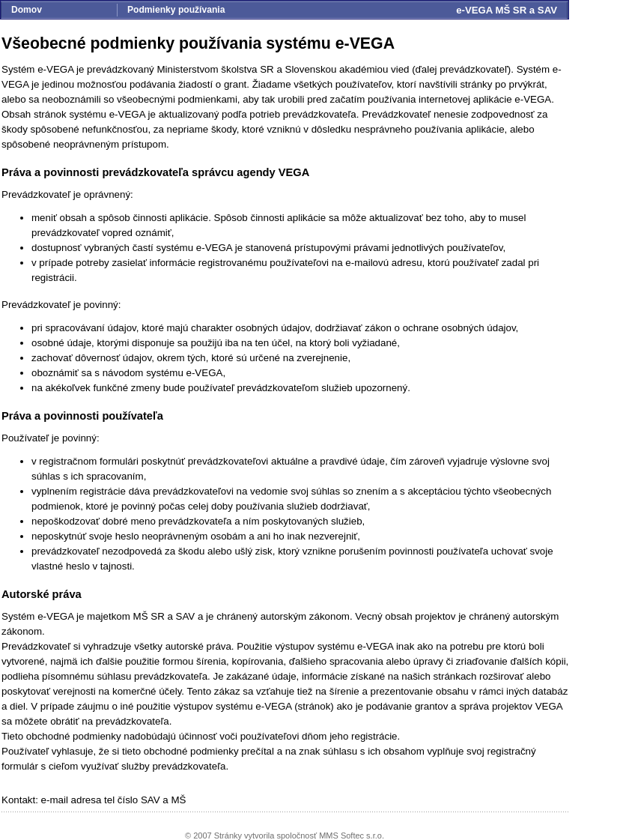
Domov (27, 10)
